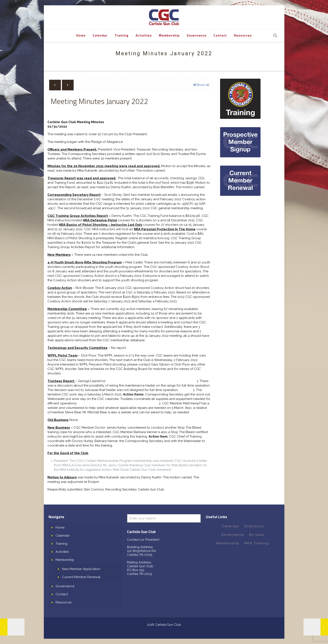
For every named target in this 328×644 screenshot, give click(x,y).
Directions (254, 526)
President (152, 540)
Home (60, 527)
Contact (62, 594)
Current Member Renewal (81, 577)
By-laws (257, 535)
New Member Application (81, 569)
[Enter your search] (164, 518)
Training (62, 544)
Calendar (63, 536)
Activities (62, 552)
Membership (65, 560)
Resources (64, 602)
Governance (65, 586)
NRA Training (257, 543)
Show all (201, 85)
